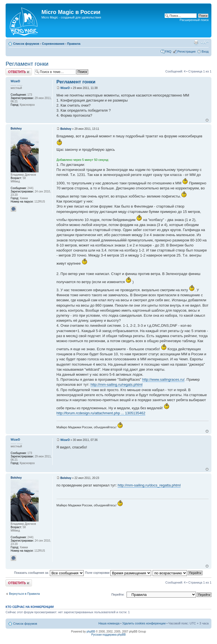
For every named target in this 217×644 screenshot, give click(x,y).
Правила (74, 44)
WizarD (65, 88)
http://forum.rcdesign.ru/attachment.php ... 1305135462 (101, 413)
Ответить (19, 72)
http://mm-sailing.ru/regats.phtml (116, 385)
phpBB (91, 632)
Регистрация (186, 51)
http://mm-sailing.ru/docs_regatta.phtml (149, 485)
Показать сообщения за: (49, 573)
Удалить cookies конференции (144, 623)
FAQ (168, 51)
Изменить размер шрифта (205, 43)
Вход (205, 51)
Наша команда (109, 623)
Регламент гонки (27, 64)
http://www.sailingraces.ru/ (163, 379)
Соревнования (53, 44)
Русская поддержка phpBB (109, 635)
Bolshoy (66, 129)
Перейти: (118, 594)
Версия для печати (196, 43)
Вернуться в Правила (24, 594)
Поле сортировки (118, 573)
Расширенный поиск (194, 20)
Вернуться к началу (207, 120)
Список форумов (26, 44)
